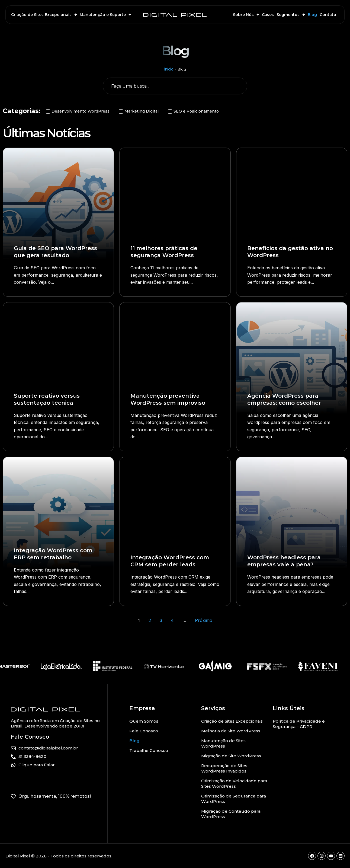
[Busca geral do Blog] (175, 86)
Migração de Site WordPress (231, 756)
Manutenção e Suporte (105, 15)
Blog (312, 15)
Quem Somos (144, 721)
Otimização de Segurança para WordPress (234, 799)
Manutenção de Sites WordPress (223, 743)
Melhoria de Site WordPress (231, 731)
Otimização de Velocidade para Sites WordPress (234, 784)
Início (169, 69)
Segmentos (291, 15)
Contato (328, 15)
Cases (268, 15)
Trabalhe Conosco (149, 750)
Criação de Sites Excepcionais (44, 15)
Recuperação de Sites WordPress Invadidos (224, 768)
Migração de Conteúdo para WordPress (231, 814)
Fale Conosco (144, 731)
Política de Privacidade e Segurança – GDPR (299, 724)
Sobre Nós (246, 15)
